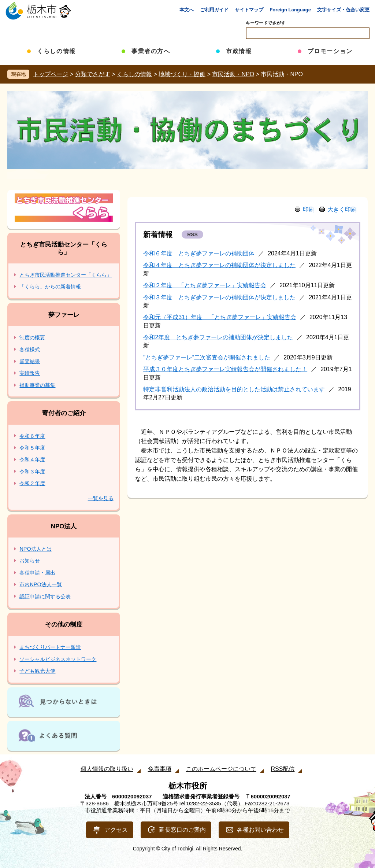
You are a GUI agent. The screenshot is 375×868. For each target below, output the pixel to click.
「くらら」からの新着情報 (50, 287)
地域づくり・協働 (182, 74)
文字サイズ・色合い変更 (343, 10)
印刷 (309, 209)
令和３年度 (32, 472)
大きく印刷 (342, 209)
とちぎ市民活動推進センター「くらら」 (66, 275)
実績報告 (30, 373)
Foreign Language (290, 10)
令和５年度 (32, 448)
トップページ (51, 74)
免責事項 (160, 769)
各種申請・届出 (37, 573)
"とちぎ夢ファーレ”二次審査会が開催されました (207, 357)
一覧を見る (101, 498)
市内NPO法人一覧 (40, 584)
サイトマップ (249, 10)
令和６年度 (32, 436)
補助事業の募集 (37, 385)
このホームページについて (221, 769)
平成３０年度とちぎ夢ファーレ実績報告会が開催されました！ (225, 369)
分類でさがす (93, 74)
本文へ (187, 10)
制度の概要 (32, 337)
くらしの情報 (134, 74)
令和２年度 (32, 483)
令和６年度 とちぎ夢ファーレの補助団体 (199, 253)
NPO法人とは (35, 549)
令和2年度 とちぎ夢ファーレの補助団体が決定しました (218, 337)
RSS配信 (283, 769)
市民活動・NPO (233, 74)
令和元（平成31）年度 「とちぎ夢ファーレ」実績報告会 (220, 317)
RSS (192, 234)
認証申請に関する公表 (45, 596)
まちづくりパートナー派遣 (50, 647)
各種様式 (30, 350)
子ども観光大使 (37, 671)
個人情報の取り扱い (107, 769)
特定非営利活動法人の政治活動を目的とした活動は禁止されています (234, 389)
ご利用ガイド (214, 10)
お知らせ (30, 561)
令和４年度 (32, 459)
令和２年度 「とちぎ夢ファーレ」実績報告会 (205, 285)
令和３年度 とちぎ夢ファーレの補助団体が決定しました (219, 297)
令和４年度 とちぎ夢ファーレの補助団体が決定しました (219, 265)
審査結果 (30, 361)
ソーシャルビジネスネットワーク (58, 659)
